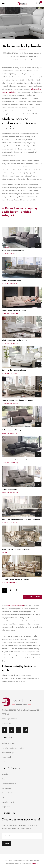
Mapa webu (6, 807)
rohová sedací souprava (15, 606)
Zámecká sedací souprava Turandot (16, 579)
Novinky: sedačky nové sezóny (13, 748)
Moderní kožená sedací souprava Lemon (17, 400)
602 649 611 (6, 724)
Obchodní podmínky (9, 784)
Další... (4, 762)
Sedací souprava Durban (11, 281)
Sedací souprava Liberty (11, 430)
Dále (17, 590)
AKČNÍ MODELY (9, 743)
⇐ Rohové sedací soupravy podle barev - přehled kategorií (20, 212)
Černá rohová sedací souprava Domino (17, 460)
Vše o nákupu (7, 788)
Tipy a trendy (7, 757)
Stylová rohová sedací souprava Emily (17, 550)
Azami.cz (35, 864)
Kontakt (5, 774)
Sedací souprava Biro (10, 490)
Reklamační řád (7, 793)
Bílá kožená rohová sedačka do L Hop (16, 340)
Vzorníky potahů (8, 802)
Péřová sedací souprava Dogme (14, 311)
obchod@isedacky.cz (10, 719)
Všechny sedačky (32, 597)
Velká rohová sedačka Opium (13, 251)
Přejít (38, 245)
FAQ (4, 798)
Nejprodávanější (8, 753)
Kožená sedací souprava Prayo (14, 370)
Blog (3, 779)
